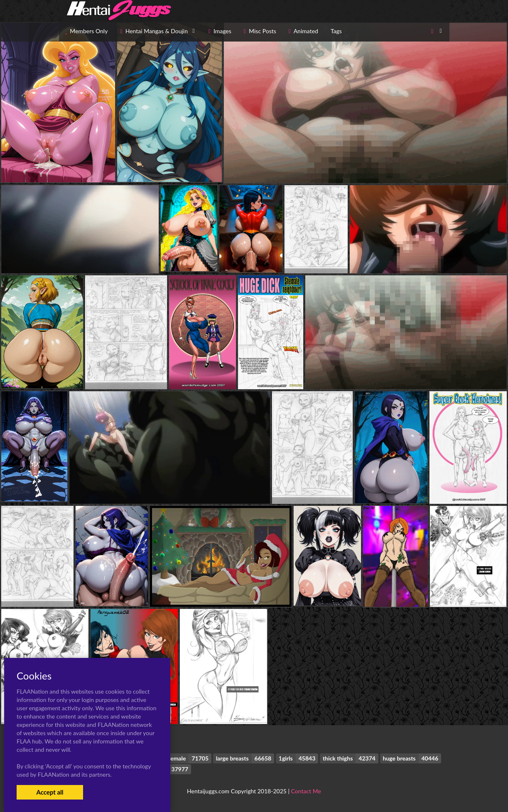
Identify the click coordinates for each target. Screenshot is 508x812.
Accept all (50, 792)
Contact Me (306, 791)
